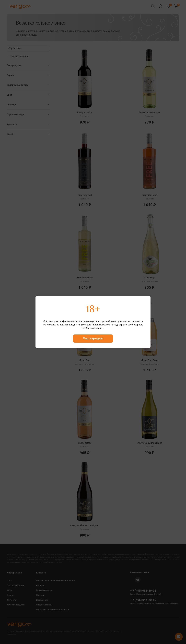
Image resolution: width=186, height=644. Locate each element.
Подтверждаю (93, 338)
